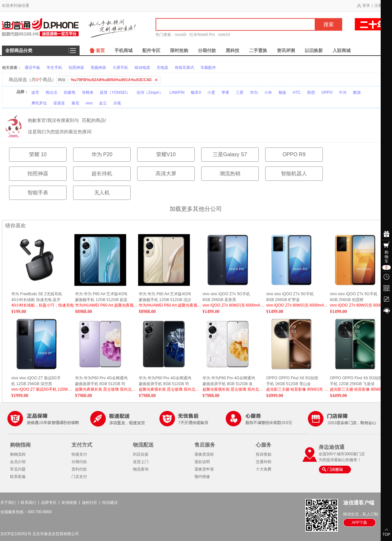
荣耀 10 (38, 154)
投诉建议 (110, 503)
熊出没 (51, 92)
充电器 (162, 68)
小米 (268, 92)
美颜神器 (98, 68)
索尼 (75, 103)
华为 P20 (102, 154)
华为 (254, 92)
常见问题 (18, 469)
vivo (89, 103)
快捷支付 (79, 454)
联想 (311, 92)
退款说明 (202, 462)
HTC (297, 92)
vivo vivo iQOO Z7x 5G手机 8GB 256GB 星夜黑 (226, 297)
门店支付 (79, 477)
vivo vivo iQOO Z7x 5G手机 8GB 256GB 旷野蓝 (290, 297)
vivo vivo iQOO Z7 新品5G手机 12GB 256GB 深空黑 (36, 381)
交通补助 (264, 462)
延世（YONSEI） (115, 92)
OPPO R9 (294, 154)
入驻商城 (342, 50)
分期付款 (207, 50)
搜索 (329, 24)
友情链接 (69, 503)
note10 (224, 35)
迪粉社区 (90, 503)
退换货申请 (204, 469)
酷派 (357, 92)
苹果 (225, 92)
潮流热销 (230, 173)
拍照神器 (76, 68)
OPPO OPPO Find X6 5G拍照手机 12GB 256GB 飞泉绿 (356, 381)
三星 (240, 92)
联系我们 (28, 503)
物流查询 (141, 469)
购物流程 (18, 454)
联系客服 (18, 477)
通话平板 (32, 68)
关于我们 (8, 503)
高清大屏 (166, 173)
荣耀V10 (166, 154)
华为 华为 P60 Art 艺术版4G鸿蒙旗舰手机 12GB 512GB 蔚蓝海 (101, 297)
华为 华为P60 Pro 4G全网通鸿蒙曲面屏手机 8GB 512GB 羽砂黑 (165, 381)
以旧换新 (314, 50)
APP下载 (359, 523)
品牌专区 (49, 503)
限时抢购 (179, 50)
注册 (378, 5)
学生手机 (54, 68)
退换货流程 (204, 454)
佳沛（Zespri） (150, 92)
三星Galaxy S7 (230, 154)
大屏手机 (120, 68)
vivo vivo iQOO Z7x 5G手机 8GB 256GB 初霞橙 (354, 297)
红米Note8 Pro (202, 35)
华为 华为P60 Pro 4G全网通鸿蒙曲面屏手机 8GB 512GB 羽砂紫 (101, 381)
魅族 (282, 92)
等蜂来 (88, 92)
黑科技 (233, 50)
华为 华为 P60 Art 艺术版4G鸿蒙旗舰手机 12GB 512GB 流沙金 (165, 297)
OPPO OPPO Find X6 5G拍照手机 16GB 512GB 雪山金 (292, 381)
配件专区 (151, 50)
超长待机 (102, 173)
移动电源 (142, 68)
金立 (103, 103)
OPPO (327, 92)
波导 (35, 92)
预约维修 (202, 477)
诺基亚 (59, 103)
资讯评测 (286, 50)
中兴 (343, 92)
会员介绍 (18, 462)
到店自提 (141, 454)
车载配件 (208, 68)
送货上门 (141, 462)
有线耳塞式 (184, 68)
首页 (100, 50)
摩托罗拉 (39, 103)
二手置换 (258, 50)
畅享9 (196, 92)
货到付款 (79, 469)
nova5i (181, 35)
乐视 (117, 103)
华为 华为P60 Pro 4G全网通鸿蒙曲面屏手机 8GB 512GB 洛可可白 (229, 381)
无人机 (102, 193)
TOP (386, 535)
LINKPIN (177, 92)
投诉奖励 (264, 454)
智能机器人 (294, 173)
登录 (366, 5)
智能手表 (38, 193)
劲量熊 (70, 92)
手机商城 (124, 50)
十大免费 (264, 469)
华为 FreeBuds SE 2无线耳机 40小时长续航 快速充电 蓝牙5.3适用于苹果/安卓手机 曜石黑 (37, 297)
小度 (211, 92)
